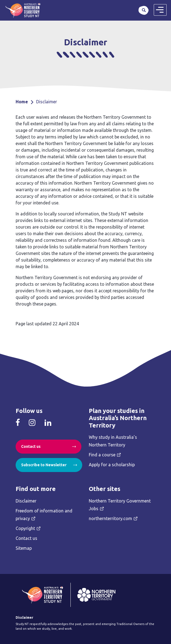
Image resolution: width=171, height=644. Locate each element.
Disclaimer (26, 501)
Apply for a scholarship (112, 465)
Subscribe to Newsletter (44, 465)
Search (144, 10)
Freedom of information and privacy (44, 515)
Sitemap (24, 548)
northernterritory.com (110, 518)
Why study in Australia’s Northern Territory (113, 441)
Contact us (31, 446)
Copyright (25, 528)
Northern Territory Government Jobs (120, 505)
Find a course (102, 455)
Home (22, 102)
